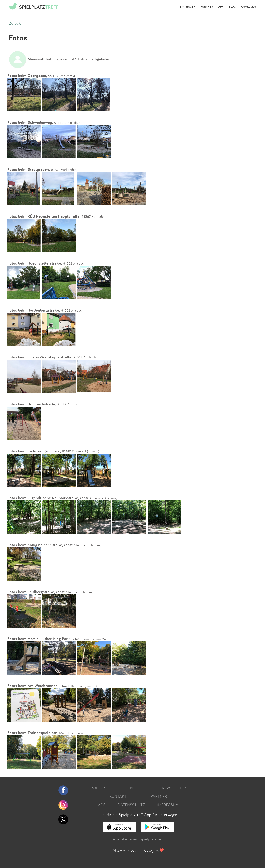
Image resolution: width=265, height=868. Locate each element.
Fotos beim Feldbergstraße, (31, 592)
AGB (102, 805)
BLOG (232, 7)
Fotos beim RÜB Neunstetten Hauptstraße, (44, 216)
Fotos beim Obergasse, (27, 75)
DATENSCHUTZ (131, 805)
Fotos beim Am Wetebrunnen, (33, 686)
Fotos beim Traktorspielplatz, (33, 733)
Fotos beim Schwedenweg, (30, 122)
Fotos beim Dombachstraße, (32, 404)
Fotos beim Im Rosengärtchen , (34, 451)
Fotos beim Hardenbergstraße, (34, 310)
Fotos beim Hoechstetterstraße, (35, 263)
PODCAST (100, 788)
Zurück (15, 23)
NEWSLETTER (174, 788)
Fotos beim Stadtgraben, (29, 169)
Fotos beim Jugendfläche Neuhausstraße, (43, 498)
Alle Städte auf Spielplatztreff (138, 839)
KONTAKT (118, 796)
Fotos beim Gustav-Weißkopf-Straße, (40, 357)
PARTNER (207, 7)
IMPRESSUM (168, 805)
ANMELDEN (248, 7)
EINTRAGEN (188, 7)
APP (221, 7)
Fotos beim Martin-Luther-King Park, (39, 639)
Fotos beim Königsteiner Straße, (35, 545)
